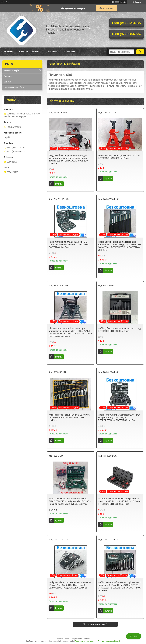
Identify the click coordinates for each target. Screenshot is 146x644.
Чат (134, 636)
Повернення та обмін (14, 87)
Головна (8, 52)
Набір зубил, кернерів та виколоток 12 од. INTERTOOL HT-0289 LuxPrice (120, 330)
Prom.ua (87, 638)
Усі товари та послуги (94, 624)
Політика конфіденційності (109, 641)
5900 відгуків (120, 2)
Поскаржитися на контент (86, 641)
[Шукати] (140, 52)
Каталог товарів (29, 52)
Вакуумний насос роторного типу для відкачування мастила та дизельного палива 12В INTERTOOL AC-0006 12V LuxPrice (68, 159)
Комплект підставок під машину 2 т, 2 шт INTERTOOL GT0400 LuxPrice (119, 157)
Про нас (53, 52)
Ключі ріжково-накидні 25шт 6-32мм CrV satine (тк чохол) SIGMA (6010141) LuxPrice (69, 417)
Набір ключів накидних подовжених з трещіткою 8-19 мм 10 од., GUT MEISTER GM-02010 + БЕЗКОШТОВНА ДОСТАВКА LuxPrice (119, 246)
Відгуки (7, 82)
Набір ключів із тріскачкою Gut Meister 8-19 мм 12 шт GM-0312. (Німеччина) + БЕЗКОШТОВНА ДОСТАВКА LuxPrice (70, 585)
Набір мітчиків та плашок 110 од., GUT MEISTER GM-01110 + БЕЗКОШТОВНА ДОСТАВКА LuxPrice (69, 244)
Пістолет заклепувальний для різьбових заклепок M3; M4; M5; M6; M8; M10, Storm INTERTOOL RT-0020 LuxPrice (120, 501)
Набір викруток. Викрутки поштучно (72, 89)
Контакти (69, 52)
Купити (59, 184)
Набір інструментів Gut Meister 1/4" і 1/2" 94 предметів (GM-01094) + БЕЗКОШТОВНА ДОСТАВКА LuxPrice (119, 417)
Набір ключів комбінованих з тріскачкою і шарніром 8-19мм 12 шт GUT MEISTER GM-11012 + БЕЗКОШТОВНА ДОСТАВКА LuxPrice (119, 586)
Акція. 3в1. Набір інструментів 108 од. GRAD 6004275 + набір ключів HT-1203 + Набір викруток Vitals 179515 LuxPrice (70, 501)
